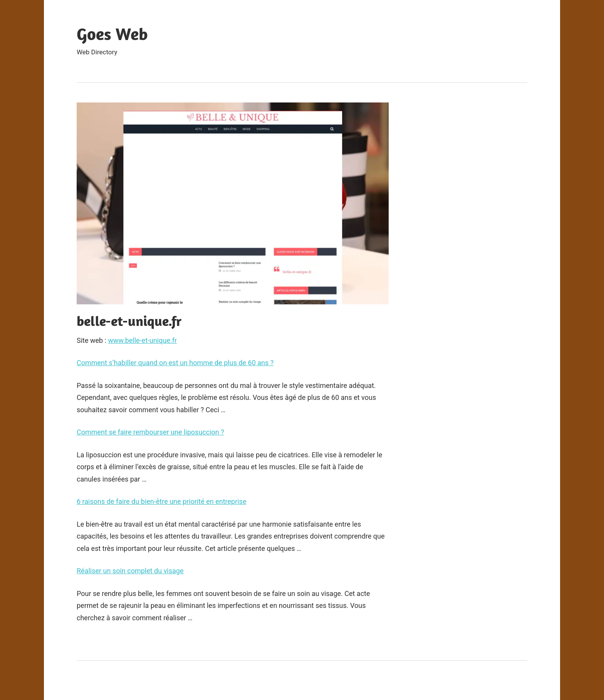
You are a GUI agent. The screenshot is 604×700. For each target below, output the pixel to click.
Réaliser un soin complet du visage (130, 571)
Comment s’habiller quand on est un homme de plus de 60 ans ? (175, 363)
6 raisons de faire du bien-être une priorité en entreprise (161, 501)
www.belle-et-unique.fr (142, 340)
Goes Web (112, 34)
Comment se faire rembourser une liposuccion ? (150, 432)
